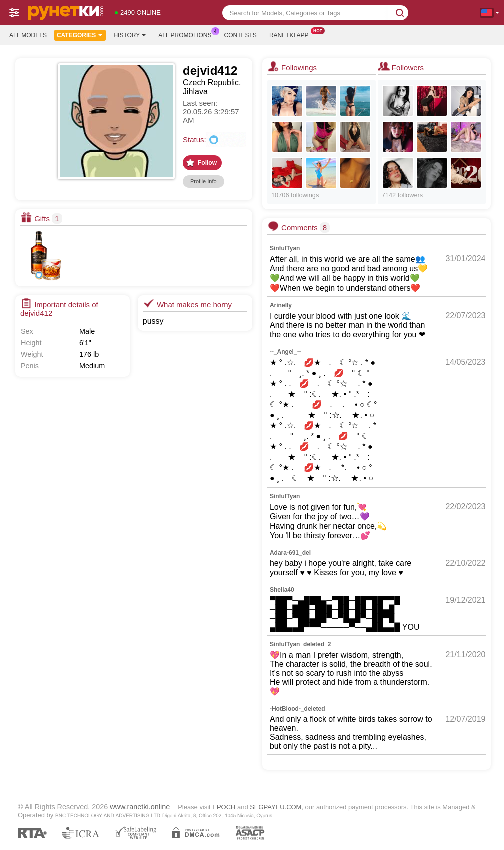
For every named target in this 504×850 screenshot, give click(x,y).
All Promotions (187, 34)
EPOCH (224, 807)
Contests (240, 35)
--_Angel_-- (286, 352)
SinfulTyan (285, 248)
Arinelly (281, 305)
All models (28, 35)
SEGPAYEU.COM (276, 807)
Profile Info (203, 181)
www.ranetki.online (140, 807)
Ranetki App (292, 34)
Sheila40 (282, 590)
